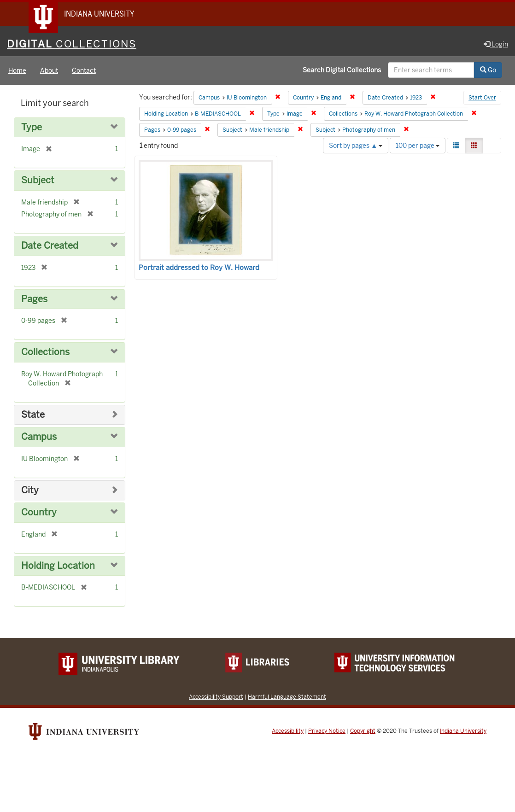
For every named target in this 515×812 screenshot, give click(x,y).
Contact (84, 71)
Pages (34, 300)
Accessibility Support (216, 697)
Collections (45, 353)
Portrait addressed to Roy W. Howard (199, 268)
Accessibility (288, 731)
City (30, 491)
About (49, 71)
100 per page (418, 146)
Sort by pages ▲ (356, 146)
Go (488, 70)
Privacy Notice (327, 731)
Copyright (363, 731)
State (33, 415)
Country (39, 513)
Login (496, 45)
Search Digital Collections (342, 70)
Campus (39, 437)
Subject (38, 181)
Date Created (50, 246)
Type (32, 128)
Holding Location (58, 566)
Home (17, 71)
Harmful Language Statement (287, 697)
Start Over (482, 99)
